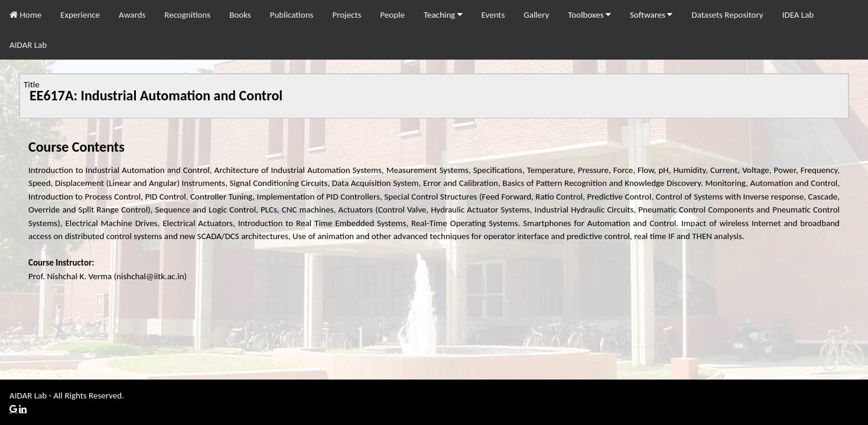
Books (240, 15)
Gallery (536, 15)
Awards (132, 15)
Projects (347, 15)
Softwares (651, 15)
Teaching (443, 15)
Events (493, 15)
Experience (80, 15)
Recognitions (187, 15)
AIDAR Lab (28, 45)
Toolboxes (589, 15)
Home (25, 15)
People (392, 15)
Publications (292, 15)
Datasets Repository (727, 15)
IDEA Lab (798, 15)
